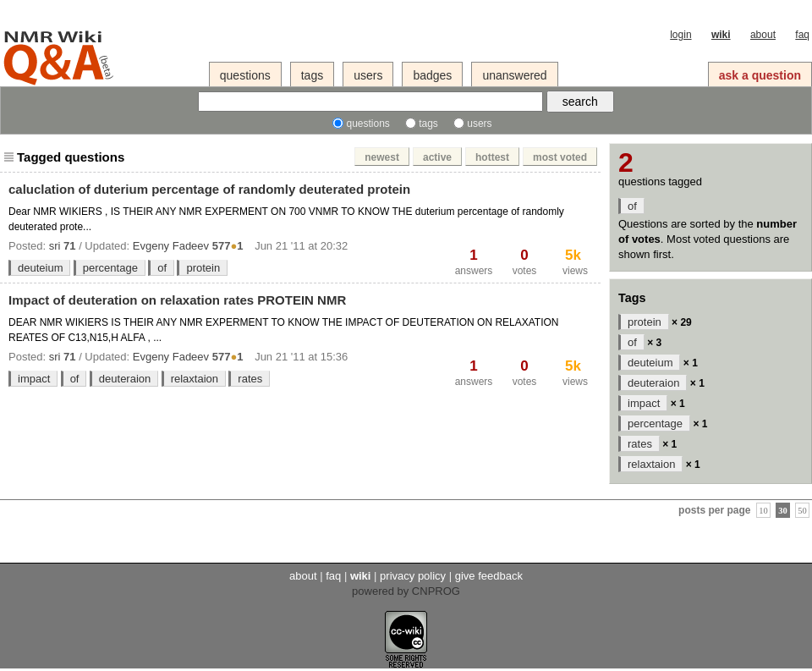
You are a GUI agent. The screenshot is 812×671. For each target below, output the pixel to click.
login (680, 35)
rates (250, 379)
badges (432, 75)
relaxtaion (195, 379)
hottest (492, 157)
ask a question (760, 75)
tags (312, 75)
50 (802, 510)
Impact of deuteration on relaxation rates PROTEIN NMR (177, 300)
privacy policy (413, 576)
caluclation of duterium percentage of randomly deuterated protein (209, 189)
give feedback (489, 576)
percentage (110, 268)
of (162, 268)
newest (382, 157)
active (437, 157)
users (368, 75)
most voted (560, 157)
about (763, 35)
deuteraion (125, 379)
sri (55, 246)
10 (763, 510)
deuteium (40, 268)
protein (203, 268)
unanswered (514, 75)
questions (245, 75)
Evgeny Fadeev (171, 246)
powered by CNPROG (406, 591)
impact (34, 379)
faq (802, 35)
